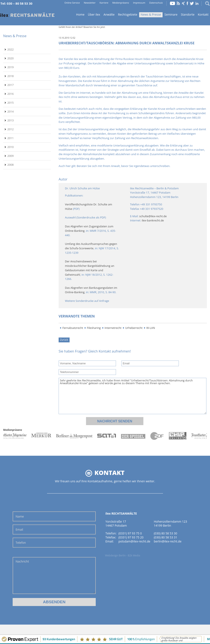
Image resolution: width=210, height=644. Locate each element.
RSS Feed (178, 3)
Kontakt (203, 14)
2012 (11, 129)
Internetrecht (113, 328)
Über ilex (94, 14)
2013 (11, 120)
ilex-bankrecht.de (153, 220)
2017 (11, 85)
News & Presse (151, 14)
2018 (11, 76)
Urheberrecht (134, 328)
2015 (11, 103)
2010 (11, 147)
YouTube (172, 3)
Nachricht (54, 576)
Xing (183, 3)
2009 (11, 156)
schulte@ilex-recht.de (153, 216)
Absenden (54, 602)
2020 (11, 58)
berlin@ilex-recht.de (168, 541)
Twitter (192, 3)
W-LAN (151, 328)
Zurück (64, 340)
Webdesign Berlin (115, 555)
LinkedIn (197, 3)
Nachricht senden (115, 421)
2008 (11, 165)
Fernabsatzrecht (73, 328)
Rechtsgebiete (128, 14)
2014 (11, 111)
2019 (11, 67)
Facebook (187, 3)
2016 (11, 94)
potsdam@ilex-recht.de (134, 541)
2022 (11, 49)
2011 (11, 138)
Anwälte (109, 14)
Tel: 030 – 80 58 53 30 (16, 3)
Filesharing (94, 328)
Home (27, 15)
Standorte (188, 14)
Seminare (171, 14)
